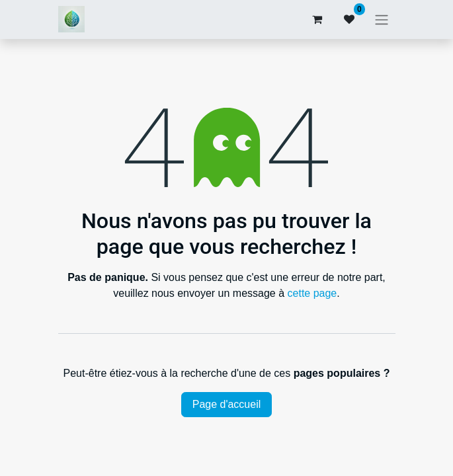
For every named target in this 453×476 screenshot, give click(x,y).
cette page (312, 293)
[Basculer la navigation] (382, 20)
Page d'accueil (227, 404)
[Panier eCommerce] (317, 19)
